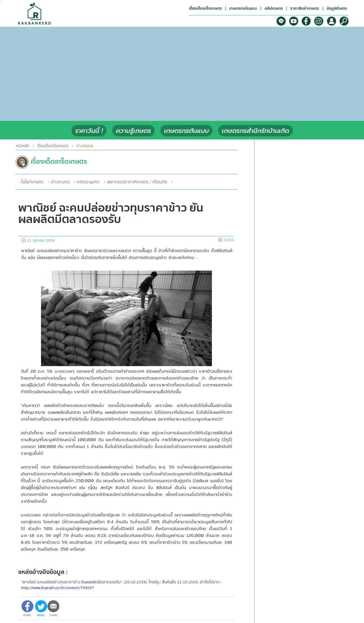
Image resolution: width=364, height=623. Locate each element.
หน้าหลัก (23, 146)
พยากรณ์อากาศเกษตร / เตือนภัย (137, 182)
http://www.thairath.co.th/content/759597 (58, 588)
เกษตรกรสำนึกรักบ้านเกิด (255, 131)
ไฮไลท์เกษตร (32, 182)
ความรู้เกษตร (133, 131)
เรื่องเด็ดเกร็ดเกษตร (53, 146)
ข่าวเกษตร (60, 182)
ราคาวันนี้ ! (89, 131)
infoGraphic (88, 182)
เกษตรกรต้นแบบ (186, 131)
